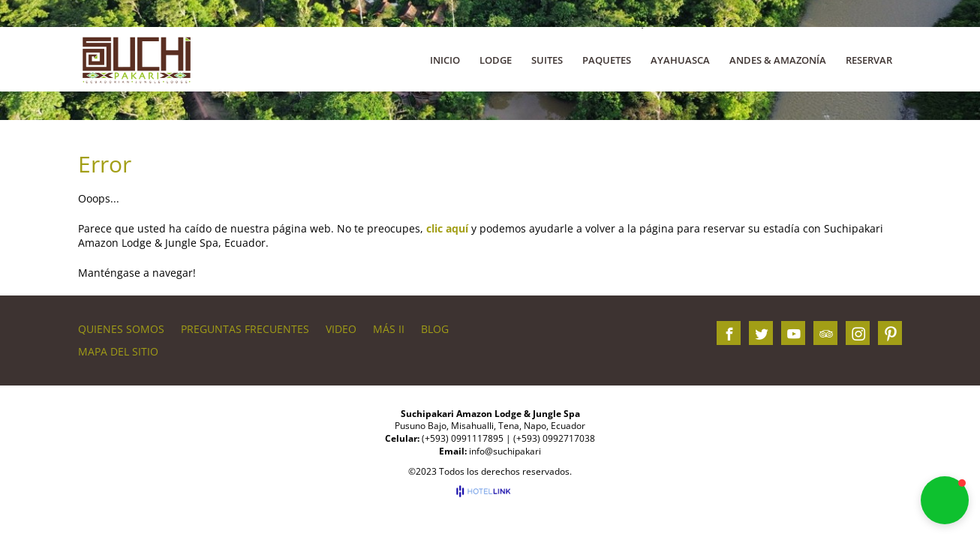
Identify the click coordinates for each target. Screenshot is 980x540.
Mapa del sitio (118, 351)
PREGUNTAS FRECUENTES (245, 329)
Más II (389, 329)
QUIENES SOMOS (121, 329)
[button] (945, 500)
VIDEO (341, 329)
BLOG (435, 329)
